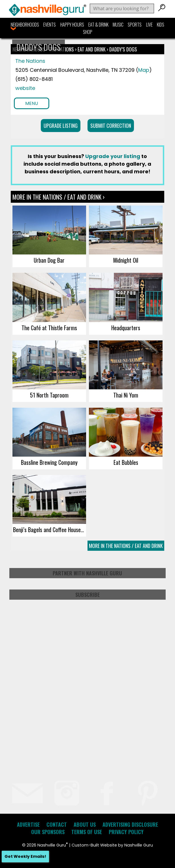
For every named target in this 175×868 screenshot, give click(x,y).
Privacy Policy (126, 832)
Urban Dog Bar (49, 260)
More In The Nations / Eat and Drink (126, 546)
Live (149, 25)
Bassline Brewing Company (49, 462)
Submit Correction (111, 126)
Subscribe (87, 595)
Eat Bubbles (126, 462)
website (25, 88)
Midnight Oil (126, 260)
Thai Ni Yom (126, 395)
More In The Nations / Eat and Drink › (58, 197)
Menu (32, 103)
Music (118, 25)
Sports (135, 25)
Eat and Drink (92, 49)
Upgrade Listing (61, 126)
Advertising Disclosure (130, 824)
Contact (57, 824)
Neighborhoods (25, 25)
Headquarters (126, 328)
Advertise (28, 824)
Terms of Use (87, 832)
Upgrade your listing (113, 156)
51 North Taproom (49, 395)
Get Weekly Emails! (25, 856)
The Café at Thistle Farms (49, 328)
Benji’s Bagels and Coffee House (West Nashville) (49, 530)
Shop (88, 32)
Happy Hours (72, 25)
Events (50, 25)
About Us (85, 824)
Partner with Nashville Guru (87, 573)
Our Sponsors (48, 832)
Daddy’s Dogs (123, 49)
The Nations (30, 61)
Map (144, 70)
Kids (161, 25)
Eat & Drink (98, 25)
